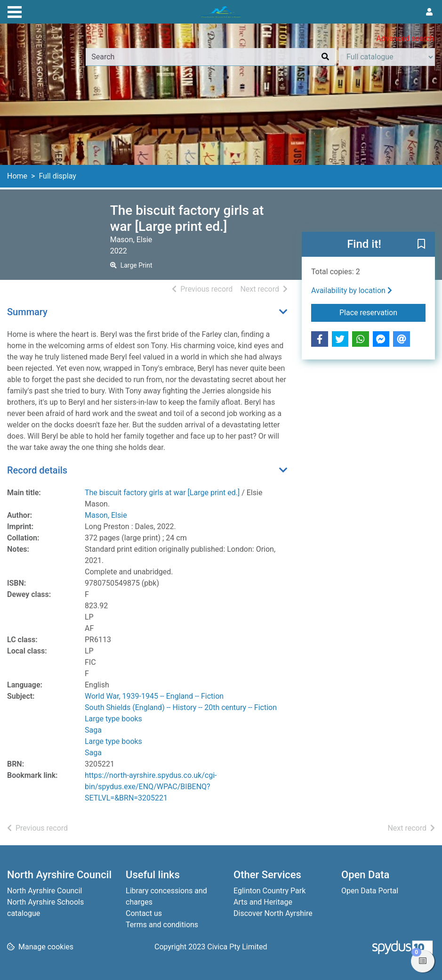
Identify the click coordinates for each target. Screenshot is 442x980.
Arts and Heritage (263, 902)
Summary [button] (27, 312)
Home (17, 176)
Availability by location (352, 290)
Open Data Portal (370, 891)
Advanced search (405, 38)
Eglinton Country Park (269, 891)
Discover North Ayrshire (273, 913)
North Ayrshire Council (44, 891)
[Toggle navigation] (15, 11)
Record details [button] (37, 470)
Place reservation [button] (382, 312)
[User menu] (429, 12)
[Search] (325, 57)
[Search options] (387, 57)
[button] (421, 245)
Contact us (144, 913)
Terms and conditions (162, 925)
